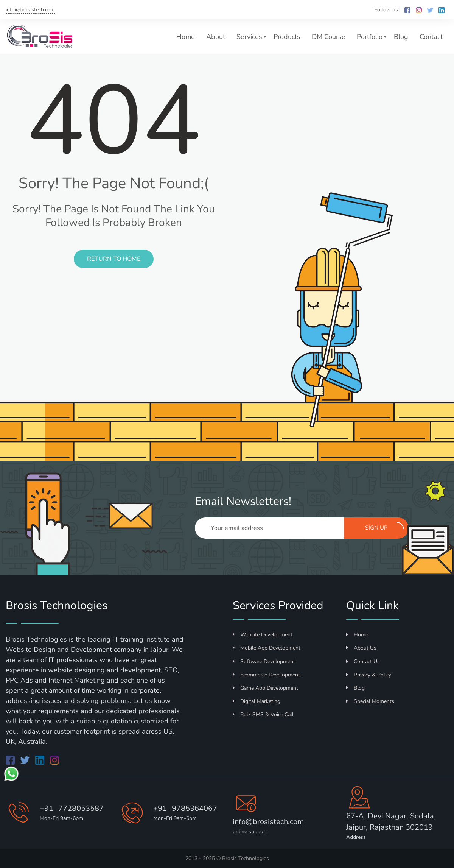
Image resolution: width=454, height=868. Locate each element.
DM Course (329, 37)
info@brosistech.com (30, 10)
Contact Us (363, 662)
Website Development (263, 635)
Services (249, 37)
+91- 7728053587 (72, 808)
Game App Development (265, 688)
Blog (401, 37)
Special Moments (370, 701)
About (216, 37)
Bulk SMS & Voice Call (263, 715)
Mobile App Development (267, 648)
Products (287, 37)
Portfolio (370, 37)
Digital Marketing (257, 701)
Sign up (385, 527)
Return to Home (114, 259)
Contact (431, 37)
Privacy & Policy (369, 675)
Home (186, 37)
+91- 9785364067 (185, 808)
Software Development (264, 662)
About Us (361, 648)
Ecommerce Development (266, 675)
